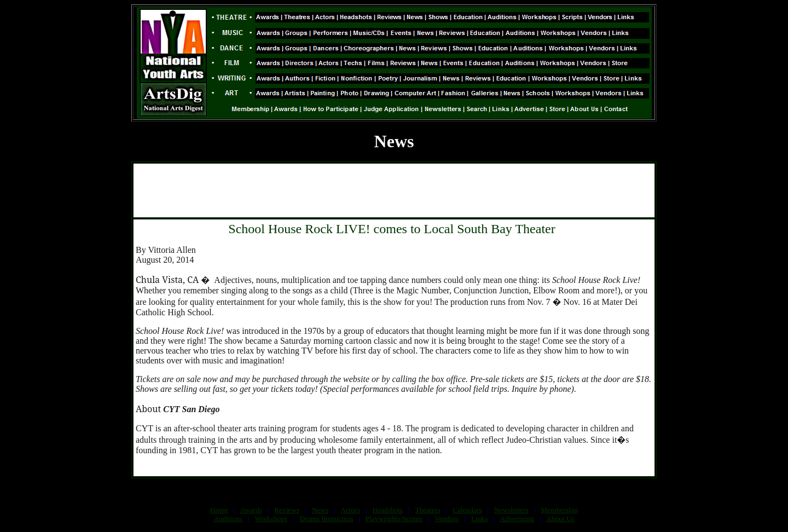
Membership (560, 510)
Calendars (467, 510)
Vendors (447, 519)
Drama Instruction (326, 519)
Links (479, 519)
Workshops (271, 519)
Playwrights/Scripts (394, 519)
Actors (350, 510)
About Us (560, 519)
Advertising (517, 519)
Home (219, 510)
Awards (251, 510)
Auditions (228, 519)
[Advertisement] (394, 190)
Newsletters (511, 510)
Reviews (287, 510)
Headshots (388, 510)
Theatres (427, 510)
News (320, 510)
